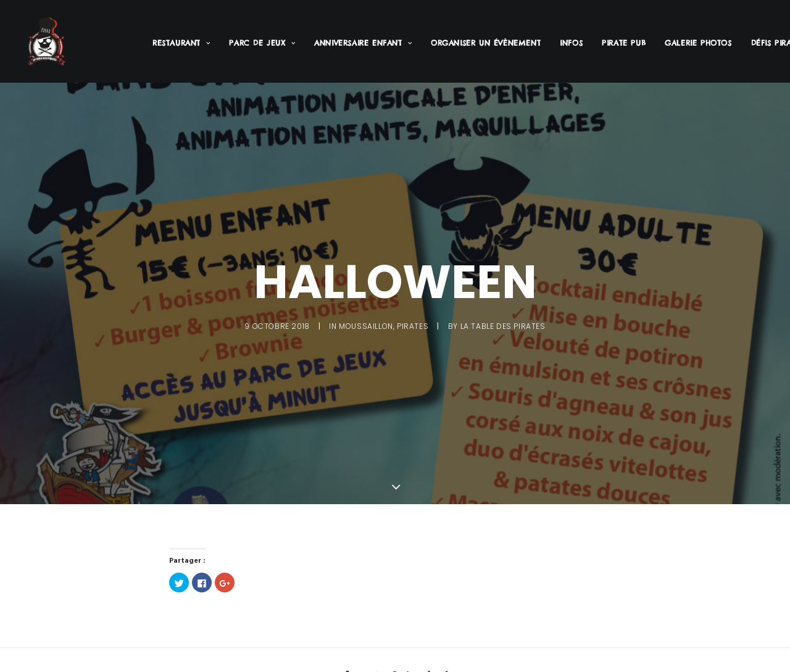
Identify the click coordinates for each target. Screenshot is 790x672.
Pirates (413, 325)
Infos (571, 43)
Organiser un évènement (486, 43)
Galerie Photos (698, 43)
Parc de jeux (262, 43)
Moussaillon (366, 325)
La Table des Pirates (503, 325)
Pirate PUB (624, 43)
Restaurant (181, 43)
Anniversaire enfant (363, 43)
